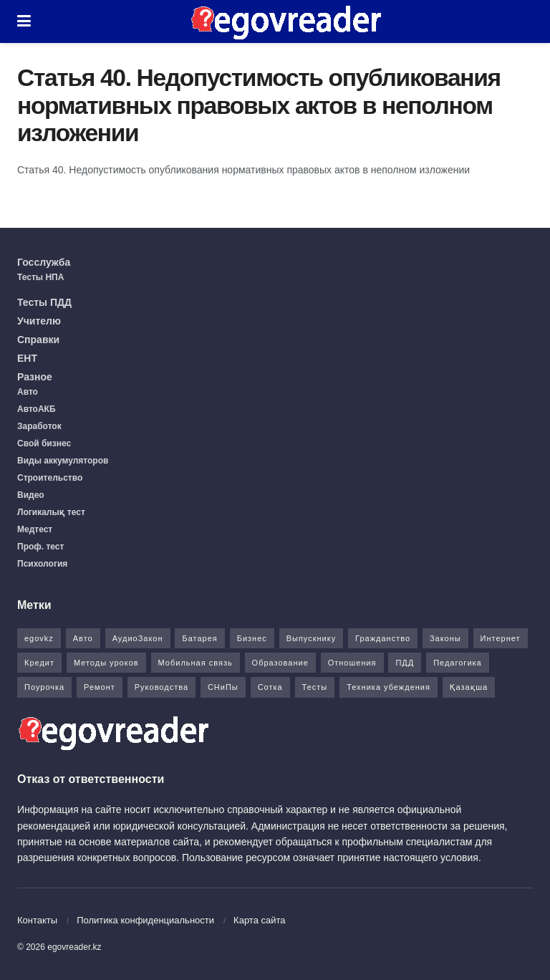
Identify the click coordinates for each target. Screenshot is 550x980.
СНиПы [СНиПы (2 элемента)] (223, 687)
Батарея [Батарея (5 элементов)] (199, 638)
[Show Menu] (24, 21)
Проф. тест (40, 547)
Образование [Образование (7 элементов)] (280, 663)
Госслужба (44, 262)
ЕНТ (27, 358)
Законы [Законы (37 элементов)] (445, 638)
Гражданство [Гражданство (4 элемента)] (383, 638)
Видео (31, 495)
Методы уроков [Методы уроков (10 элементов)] (106, 663)
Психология (42, 564)
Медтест (35, 529)
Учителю (39, 321)
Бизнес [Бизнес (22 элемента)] (252, 638)
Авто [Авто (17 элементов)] (83, 638)
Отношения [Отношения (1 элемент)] (352, 663)
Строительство (50, 478)
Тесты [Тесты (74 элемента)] (315, 687)
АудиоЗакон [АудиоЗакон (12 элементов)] (138, 638)
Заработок (39, 426)
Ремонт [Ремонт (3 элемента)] (100, 687)
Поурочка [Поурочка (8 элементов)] (44, 687)
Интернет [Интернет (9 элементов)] (501, 638)
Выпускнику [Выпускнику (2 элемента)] (312, 638)
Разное (35, 377)
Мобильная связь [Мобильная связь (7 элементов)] (196, 663)
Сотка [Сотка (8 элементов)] (270, 687)
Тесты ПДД (44, 302)
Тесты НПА (40, 277)
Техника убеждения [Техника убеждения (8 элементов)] (389, 687)
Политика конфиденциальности (145, 920)
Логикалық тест (51, 512)
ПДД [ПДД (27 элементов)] (405, 663)
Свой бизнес (44, 443)
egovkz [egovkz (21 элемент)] (39, 638)
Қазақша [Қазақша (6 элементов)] (469, 687)
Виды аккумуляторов (63, 461)
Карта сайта (259, 920)
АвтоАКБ (37, 409)
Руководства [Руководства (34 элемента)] (161, 687)
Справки (38, 340)
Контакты (37, 920)
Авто (28, 392)
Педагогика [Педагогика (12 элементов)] (458, 663)
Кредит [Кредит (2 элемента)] (39, 663)
